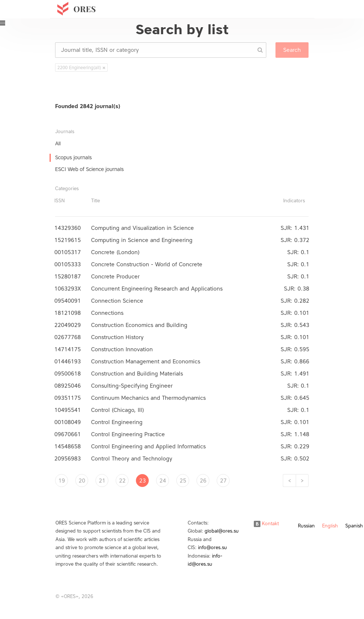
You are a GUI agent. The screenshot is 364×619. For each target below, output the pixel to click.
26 (203, 481)
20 (82, 481)
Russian (306, 526)
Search (292, 50)
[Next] (302, 481)
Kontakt (266, 524)
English (330, 526)
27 (223, 481)
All (58, 144)
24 (163, 481)
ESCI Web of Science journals (89, 169)
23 (143, 481)
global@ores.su (222, 531)
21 (102, 481)
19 (62, 481)
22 (122, 481)
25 (183, 481)
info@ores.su (212, 547)
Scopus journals (73, 158)
